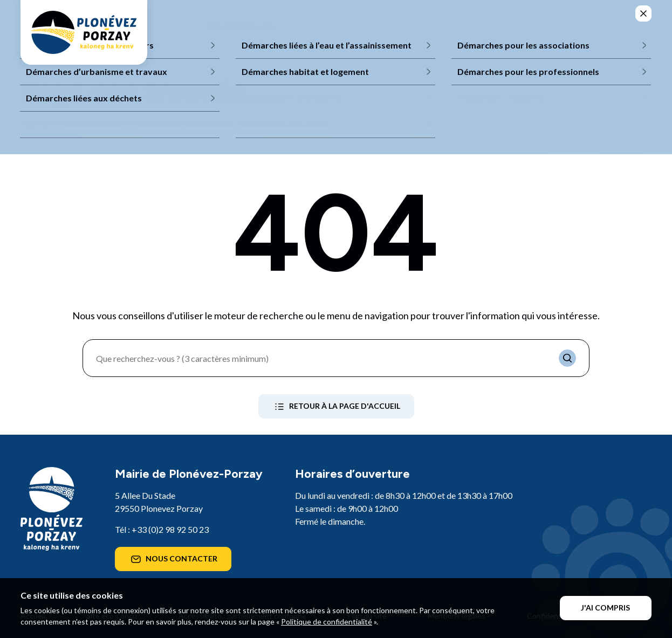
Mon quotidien (336, 26)
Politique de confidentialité (327, 622)
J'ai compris (605, 608)
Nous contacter (173, 559)
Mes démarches (517, 26)
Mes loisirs (427, 26)
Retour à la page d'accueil (336, 407)
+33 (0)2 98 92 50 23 (170, 529)
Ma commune (241, 26)
